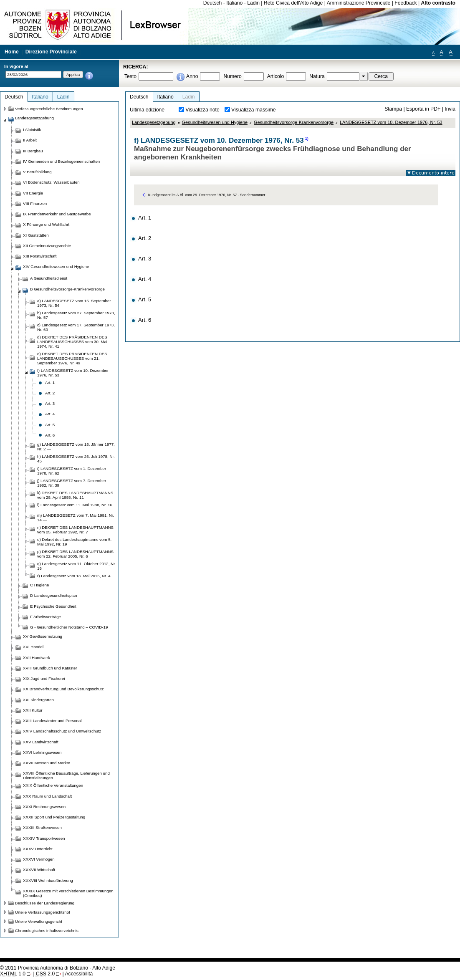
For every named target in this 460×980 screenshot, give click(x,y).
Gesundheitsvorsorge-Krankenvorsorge (294, 122)
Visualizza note (202, 110)
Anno (192, 76)
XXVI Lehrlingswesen (42, 752)
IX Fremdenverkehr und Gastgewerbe (57, 214)
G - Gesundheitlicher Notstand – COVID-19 (69, 627)
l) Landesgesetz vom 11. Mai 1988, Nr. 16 (75, 505)
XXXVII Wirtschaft (39, 870)
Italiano (234, 3)
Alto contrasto (438, 3)
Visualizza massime (254, 110)
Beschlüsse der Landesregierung (45, 903)
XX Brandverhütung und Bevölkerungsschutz (63, 689)
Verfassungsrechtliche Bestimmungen (49, 109)
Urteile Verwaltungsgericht (39, 921)
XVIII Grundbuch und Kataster (50, 668)
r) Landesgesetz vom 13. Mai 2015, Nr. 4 (74, 576)
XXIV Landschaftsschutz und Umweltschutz (62, 731)
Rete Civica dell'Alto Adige (293, 3)
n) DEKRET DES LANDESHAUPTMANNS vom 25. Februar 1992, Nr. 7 (75, 530)
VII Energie (33, 193)
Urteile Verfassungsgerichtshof (43, 912)
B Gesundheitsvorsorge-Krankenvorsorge (67, 289)
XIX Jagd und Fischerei (44, 678)
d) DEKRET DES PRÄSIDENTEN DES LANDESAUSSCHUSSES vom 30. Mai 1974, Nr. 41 (72, 342)
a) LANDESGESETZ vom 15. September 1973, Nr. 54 (74, 303)
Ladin (253, 3)
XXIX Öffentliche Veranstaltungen (53, 785)
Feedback (406, 3)
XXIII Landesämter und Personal (52, 721)
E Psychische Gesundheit (53, 606)
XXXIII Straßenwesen (42, 827)
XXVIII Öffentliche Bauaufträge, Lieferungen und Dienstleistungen (66, 775)
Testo (130, 76)
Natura (317, 76)
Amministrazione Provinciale (359, 3)
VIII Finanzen (35, 203)
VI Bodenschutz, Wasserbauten (51, 182)
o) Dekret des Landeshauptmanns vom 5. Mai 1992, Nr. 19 (74, 542)
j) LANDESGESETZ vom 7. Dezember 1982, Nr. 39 (72, 483)
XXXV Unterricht (38, 849)
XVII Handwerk (37, 658)
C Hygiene (39, 585)
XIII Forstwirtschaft (40, 256)
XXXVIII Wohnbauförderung (48, 880)
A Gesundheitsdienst (49, 278)
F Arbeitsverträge (45, 617)
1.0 (13, 974)
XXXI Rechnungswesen (44, 807)
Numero (232, 76)
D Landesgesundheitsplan (53, 595)
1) (307, 139)
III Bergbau (33, 151)
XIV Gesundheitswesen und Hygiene (56, 266)
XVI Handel (33, 647)
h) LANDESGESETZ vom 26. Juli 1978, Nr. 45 (76, 459)
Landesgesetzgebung (154, 122)
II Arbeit (30, 140)
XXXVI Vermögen (39, 859)
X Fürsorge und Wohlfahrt (46, 224)
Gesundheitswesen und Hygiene (215, 122)
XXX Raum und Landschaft (47, 796)
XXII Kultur (33, 710)
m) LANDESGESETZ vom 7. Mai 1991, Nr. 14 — (76, 518)
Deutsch (213, 3)
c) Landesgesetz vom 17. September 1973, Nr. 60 (76, 327)
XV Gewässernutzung (43, 636)
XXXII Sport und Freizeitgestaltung (54, 817)
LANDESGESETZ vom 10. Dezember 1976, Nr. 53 (391, 122)
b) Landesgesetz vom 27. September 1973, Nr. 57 (76, 315)
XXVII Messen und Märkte (47, 763)
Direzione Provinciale (51, 52)
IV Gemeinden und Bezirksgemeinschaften (61, 161)
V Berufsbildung (37, 172)
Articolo (276, 76)
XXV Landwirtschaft (41, 742)
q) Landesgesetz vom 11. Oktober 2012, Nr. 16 (77, 566)
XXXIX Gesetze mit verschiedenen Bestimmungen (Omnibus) (68, 893)
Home (12, 52)
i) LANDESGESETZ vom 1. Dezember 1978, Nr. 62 (72, 471)
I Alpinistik (32, 130)
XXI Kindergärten (38, 700)
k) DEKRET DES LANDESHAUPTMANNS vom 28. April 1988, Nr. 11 (75, 495)
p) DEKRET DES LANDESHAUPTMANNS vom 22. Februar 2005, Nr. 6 (75, 554)
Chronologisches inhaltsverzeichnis (47, 931)
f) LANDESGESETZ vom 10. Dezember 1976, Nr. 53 (73, 373)
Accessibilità (79, 974)
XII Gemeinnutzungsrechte (47, 246)
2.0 (45, 974)
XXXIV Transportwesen (44, 838)
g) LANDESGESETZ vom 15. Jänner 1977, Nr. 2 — (76, 447)
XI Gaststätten (36, 235)
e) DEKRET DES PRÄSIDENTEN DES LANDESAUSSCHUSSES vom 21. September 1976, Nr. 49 (72, 358)
